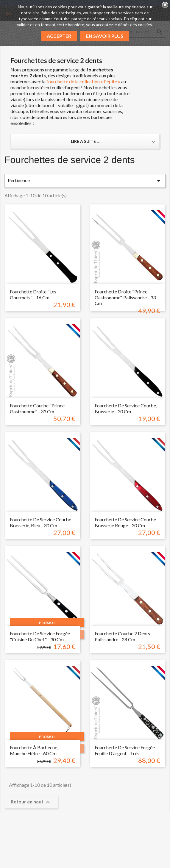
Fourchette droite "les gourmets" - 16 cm (33, 294)
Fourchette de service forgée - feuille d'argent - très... (126, 750)
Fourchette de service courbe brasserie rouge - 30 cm (125, 522)
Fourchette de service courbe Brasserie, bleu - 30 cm (40, 522)
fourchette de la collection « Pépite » (83, 81)
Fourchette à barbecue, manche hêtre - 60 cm (34, 750)
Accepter (59, 36)
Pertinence (85, 181)
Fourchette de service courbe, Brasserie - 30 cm (126, 408)
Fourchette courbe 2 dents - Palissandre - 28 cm (124, 636)
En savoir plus (105, 36)
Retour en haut (31, 802)
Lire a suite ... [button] (85, 141)
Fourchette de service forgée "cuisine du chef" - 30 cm (40, 636)
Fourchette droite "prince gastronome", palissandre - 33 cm (125, 297)
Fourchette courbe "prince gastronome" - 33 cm (37, 408)
